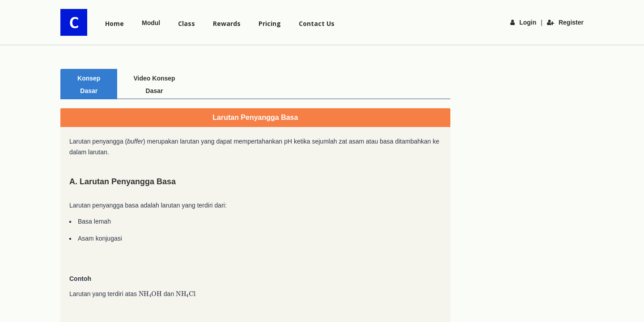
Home (114, 23)
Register (565, 22)
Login (523, 22)
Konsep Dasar (90, 79)
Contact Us (317, 23)
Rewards (227, 23)
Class (186, 23)
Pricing (270, 23)
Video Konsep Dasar (159, 79)
